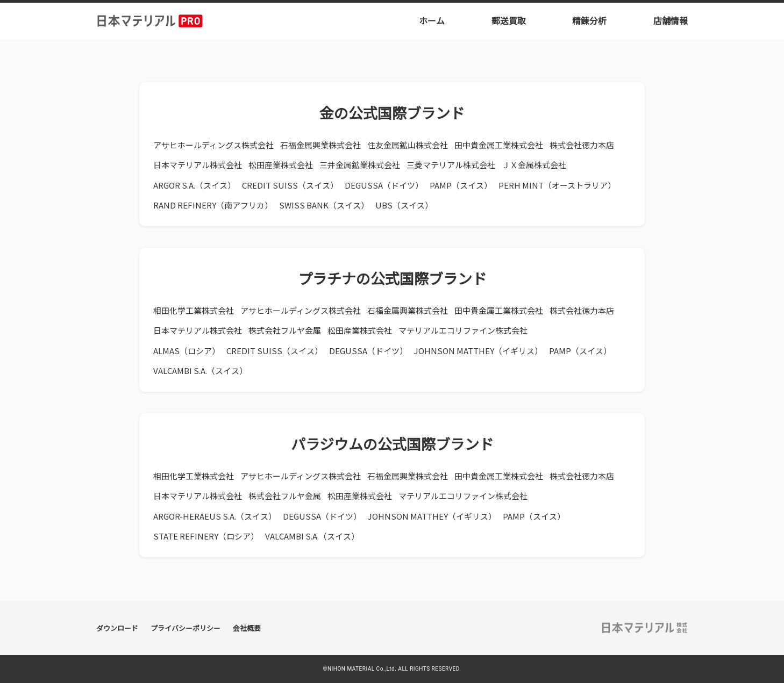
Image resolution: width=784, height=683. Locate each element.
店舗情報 (671, 20)
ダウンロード (117, 628)
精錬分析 (589, 20)
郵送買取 (509, 20)
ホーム (432, 20)
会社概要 (247, 628)
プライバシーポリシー (186, 628)
